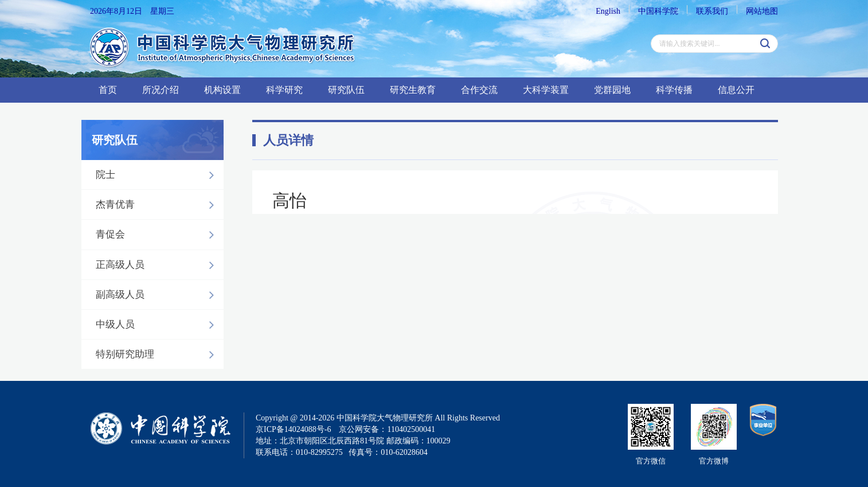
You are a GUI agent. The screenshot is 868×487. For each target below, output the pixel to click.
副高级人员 (158, 295)
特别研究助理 (158, 354)
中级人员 (158, 325)
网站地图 (762, 11)
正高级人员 (158, 265)
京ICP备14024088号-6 (293, 429)
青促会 (158, 235)
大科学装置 (546, 90)
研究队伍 (346, 90)
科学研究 (284, 90)
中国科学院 (658, 11)
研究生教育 (413, 90)
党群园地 (612, 90)
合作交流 (479, 90)
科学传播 (674, 90)
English (608, 11)
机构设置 (222, 90)
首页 (108, 90)
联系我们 (712, 11)
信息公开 (736, 90)
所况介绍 (161, 90)
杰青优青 (158, 205)
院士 (158, 175)
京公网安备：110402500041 (387, 429)
